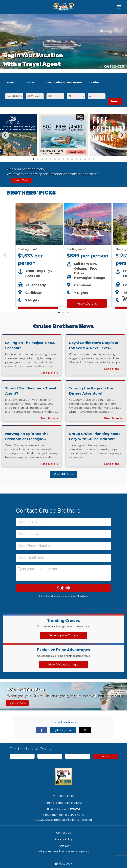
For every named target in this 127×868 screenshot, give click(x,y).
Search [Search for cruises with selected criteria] (115, 101)
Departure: (74, 83)
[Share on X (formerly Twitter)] (82, 730)
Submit (63, 588)
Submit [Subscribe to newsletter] (105, 756)
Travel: (10, 83)
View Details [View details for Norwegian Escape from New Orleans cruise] (87, 303)
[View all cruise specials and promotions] (63, 175)
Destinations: (54, 83)
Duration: (94, 83)
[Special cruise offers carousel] (63, 135)
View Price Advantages (63, 665)
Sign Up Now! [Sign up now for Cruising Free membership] (17, 703)
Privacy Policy (64, 839)
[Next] (122, 135)
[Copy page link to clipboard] (63, 730)
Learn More (21, 180)
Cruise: (31, 83)
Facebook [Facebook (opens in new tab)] (63, 864)
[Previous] (5, 135)
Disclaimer (63, 846)
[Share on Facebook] (45, 730)
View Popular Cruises (63, 635)
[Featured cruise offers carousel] (63, 255)
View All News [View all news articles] (63, 474)
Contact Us (63, 833)
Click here (83, 596)
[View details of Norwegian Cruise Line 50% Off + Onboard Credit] (63, 155)
